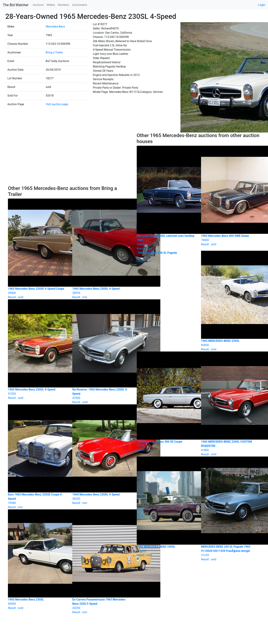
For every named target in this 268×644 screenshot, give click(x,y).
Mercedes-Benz (55, 27)
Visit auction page (57, 104)
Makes (51, 5)
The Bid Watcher (16, 5)
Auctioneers (80, 5)
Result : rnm (166, 257)
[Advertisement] (70, 159)
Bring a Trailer (54, 52)
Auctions (38, 5)
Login (262, 5)
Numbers (64, 5)
